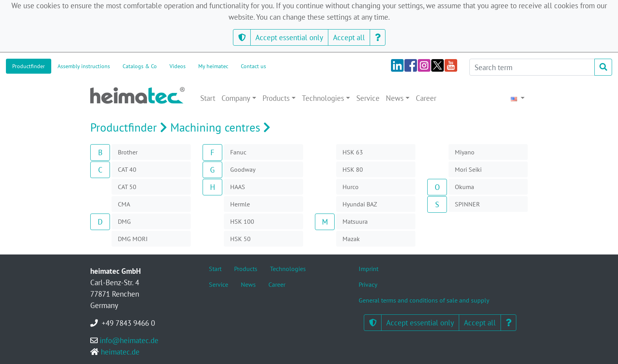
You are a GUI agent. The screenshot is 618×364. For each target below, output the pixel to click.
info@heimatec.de (129, 340)
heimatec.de (120, 352)
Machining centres (222, 127)
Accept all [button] (349, 37)
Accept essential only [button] (289, 37)
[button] (242, 38)
